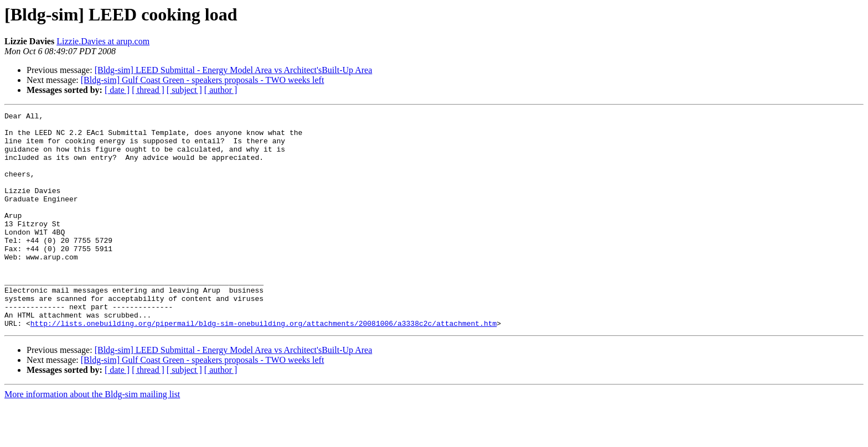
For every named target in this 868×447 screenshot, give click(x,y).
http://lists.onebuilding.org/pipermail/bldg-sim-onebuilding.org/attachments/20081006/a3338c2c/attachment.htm (263, 366)
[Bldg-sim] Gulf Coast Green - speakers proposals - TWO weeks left (203, 80)
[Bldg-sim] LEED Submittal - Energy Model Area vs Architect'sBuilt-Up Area (234, 70)
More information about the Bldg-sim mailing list (92, 437)
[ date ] (117, 90)
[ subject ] (184, 90)
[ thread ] (148, 90)
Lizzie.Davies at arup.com (103, 41)
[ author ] (221, 90)
